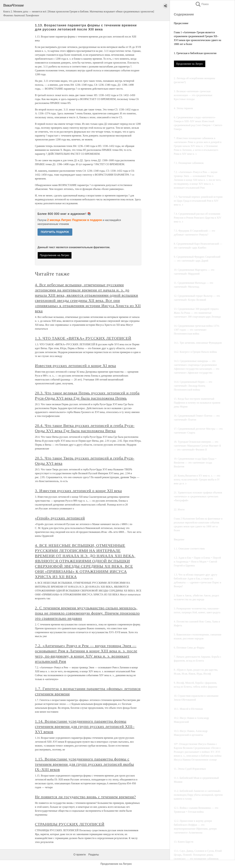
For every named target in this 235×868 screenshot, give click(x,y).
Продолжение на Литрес (190, 64)
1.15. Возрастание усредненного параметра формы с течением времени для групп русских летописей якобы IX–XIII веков (84, 764)
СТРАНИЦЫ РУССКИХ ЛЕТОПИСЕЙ (70, 824)
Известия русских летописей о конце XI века (75, 366)
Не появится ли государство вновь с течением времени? (85, 797)
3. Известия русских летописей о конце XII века (78, 491)
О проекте (80, 855)
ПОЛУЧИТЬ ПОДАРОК (55, 232)
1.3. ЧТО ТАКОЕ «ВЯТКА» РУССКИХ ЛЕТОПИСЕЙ (83, 338)
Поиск (202, 4)
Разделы (94, 855)
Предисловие (181, 23)
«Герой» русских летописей (60, 518)
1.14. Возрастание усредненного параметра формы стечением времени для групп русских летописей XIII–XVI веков (85, 726)
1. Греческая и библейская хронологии (195, 53)
